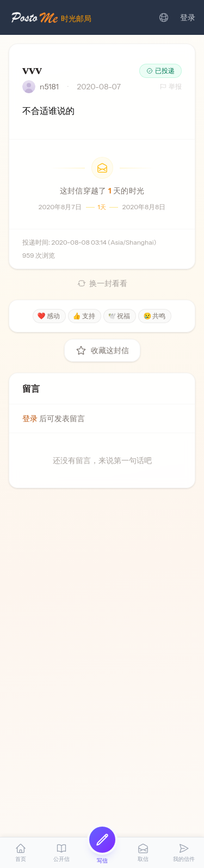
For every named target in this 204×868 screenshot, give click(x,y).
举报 (171, 86)
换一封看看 (102, 283)
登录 (188, 17)
